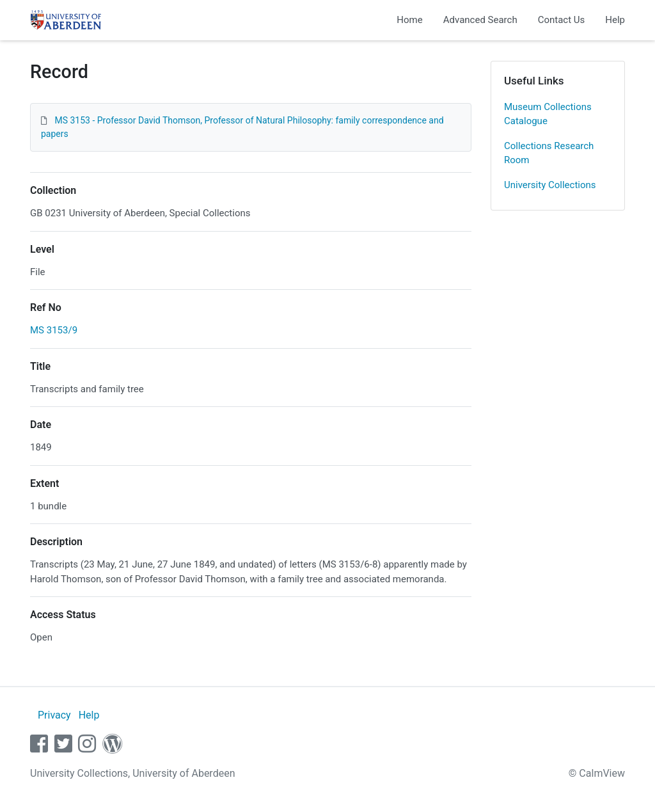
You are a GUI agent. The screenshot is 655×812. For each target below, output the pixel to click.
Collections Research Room (549, 153)
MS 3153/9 (54, 330)
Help (615, 20)
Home (409, 20)
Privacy (54, 715)
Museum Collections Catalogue (548, 114)
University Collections (550, 185)
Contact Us (562, 20)
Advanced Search (480, 20)
